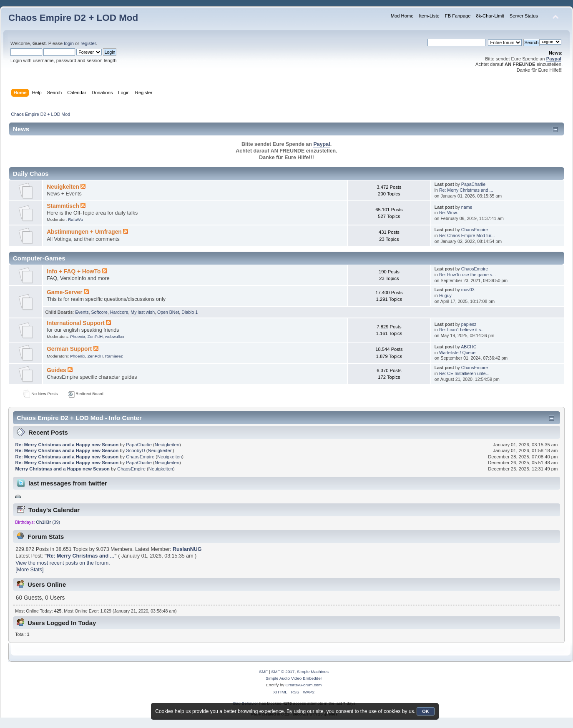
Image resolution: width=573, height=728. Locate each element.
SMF (263, 672)
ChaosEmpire (475, 230)
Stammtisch (63, 206)
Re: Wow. (449, 213)
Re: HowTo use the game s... (467, 275)
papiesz (469, 324)
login (69, 43)
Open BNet (168, 312)
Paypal (554, 59)
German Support (69, 349)
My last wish (143, 312)
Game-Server (64, 292)
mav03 (468, 290)
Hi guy (445, 295)
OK (426, 711)
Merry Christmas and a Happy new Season (63, 469)
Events (82, 312)
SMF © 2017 (283, 672)
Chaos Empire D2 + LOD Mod (73, 18)
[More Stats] (29, 570)
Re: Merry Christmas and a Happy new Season (67, 445)
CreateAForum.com (303, 685)
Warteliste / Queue (457, 353)
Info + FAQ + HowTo (74, 271)
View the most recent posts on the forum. (63, 563)
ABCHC (469, 347)
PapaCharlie (473, 184)
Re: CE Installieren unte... (464, 373)
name (467, 207)
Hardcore (119, 312)
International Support (76, 323)
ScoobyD (136, 450)
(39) (48, 522)
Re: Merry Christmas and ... (466, 190)
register (88, 43)
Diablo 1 (190, 312)
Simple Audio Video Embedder (294, 678)
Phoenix (78, 336)
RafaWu (75, 219)
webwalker (115, 336)
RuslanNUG (187, 549)
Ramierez (114, 356)
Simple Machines (313, 672)
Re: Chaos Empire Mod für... (467, 235)
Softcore (99, 312)
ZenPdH (95, 336)
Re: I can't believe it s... (462, 330)
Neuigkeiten (63, 187)
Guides (57, 370)
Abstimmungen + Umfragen (84, 232)
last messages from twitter (68, 483)
